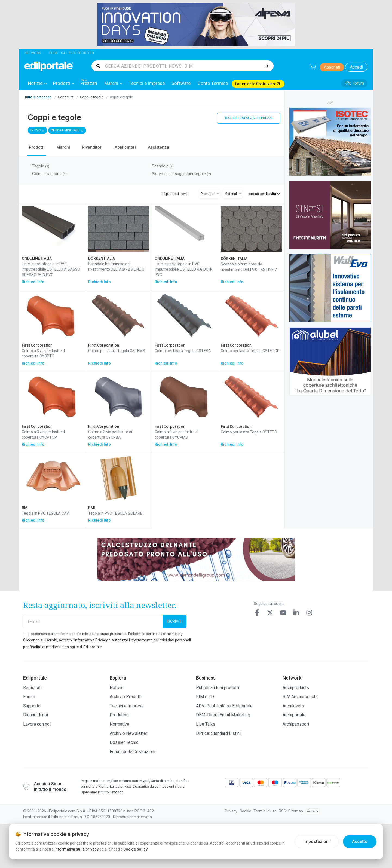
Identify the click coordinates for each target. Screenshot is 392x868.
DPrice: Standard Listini (218, 733)
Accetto (360, 841)
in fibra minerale (65, 130)
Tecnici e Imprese (147, 83)
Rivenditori (92, 147)
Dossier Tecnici (125, 742)
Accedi (356, 67)
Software (181, 83)
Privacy (231, 811)
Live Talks (206, 724)
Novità (273, 194)
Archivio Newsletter (128, 733)
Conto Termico (213, 83)
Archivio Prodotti (126, 697)
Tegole (41, 166)
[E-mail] (93, 621)
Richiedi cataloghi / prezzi (249, 118)
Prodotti (64, 83)
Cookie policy (135, 849)
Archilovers (293, 706)
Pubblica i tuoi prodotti (72, 53)
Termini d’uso (265, 811)
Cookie (245, 811)
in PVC (36, 130)
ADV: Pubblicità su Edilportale (224, 706)
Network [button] (33, 53)
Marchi (113, 83)
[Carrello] (313, 67)
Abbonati (332, 67)
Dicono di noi (36, 715)
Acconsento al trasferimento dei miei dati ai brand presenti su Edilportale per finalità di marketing (107, 634)
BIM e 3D (205, 697)
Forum (29, 697)
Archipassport (296, 724)
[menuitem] (37, 83)
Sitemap (296, 811)
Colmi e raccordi (49, 174)
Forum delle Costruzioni (132, 752)
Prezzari (89, 83)
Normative (120, 724)
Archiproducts (296, 688)
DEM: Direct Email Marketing (223, 715)
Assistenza (158, 147)
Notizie (37, 83)
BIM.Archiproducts (300, 697)
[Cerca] (266, 66)
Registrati (32, 688)
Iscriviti (175, 621)
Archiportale (294, 715)
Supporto (32, 706)
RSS (282, 811)
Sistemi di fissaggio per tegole (181, 174)
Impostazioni (317, 841)
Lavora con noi (37, 724)
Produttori (119, 715)
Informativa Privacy (91, 640)
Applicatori (125, 147)
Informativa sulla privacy (76, 849)
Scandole (163, 166)
